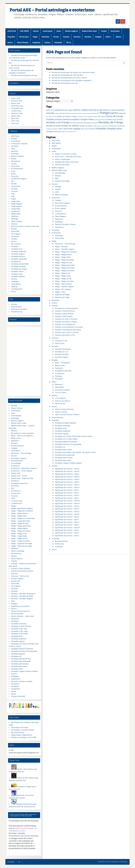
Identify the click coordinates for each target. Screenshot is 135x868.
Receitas (88, 37)
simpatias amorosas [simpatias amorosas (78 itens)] (54, 131)
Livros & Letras (61, 393)
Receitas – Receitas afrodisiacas (23, 594)
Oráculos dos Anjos (62, 165)
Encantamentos (61, 206)
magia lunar (16, 211)
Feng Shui (11, 37)
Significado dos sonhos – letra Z (67, 536)
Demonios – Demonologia (65, 244)
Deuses (104, 31)
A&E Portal (12, 31)
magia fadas (16, 209)
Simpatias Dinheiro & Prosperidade (68, 444)
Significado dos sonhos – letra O (67, 506)
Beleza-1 (14, 431)
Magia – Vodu (60, 292)
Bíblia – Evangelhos (62, 363)
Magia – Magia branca (63, 255)
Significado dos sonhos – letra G (67, 485)
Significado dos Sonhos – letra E (67, 479)
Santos (10, 43)
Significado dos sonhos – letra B (67, 471)
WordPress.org (17, 312)
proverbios (15, 236)
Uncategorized (17, 289)
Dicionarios (15, 166)
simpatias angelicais (19, 251)
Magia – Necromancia (63, 284)
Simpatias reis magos (19, 269)
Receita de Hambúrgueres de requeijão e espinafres (72, 80)
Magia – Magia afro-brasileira (66, 252)
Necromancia (16, 554)
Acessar (14, 304)
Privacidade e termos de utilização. (24, 836)
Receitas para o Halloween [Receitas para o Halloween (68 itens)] (117, 126)
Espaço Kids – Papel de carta (22, 478)
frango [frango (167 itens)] (105, 113)
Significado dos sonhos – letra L (67, 498)
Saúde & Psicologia (62, 181)
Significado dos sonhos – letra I (67, 490)
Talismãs (14, 287)
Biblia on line (60, 365)
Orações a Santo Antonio (21, 569)
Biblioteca (59, 385)
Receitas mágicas (62, 357)
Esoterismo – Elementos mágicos (24, 468)
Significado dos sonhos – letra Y (67, 533)
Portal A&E (15, 231)
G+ (19, 862)
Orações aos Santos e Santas (66, 322)
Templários (59, 379)
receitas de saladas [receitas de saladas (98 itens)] (70, 126)
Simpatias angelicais (63, 431)
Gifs (13, 181)
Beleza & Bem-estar (89, 31)
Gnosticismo (60, 374)
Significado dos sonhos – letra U (67, 522)
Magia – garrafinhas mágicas (22, 508)
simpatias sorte (17, 274)
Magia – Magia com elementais (23, 518)
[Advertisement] (24, 361)
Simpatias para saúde (63, 460)
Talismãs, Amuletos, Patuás (65, 224)
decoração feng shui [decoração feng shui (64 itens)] (77, 113)
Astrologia (59, 236)
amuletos (15, 146)
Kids (13, 194)
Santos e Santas (61, 412)
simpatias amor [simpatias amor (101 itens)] (114, 129)
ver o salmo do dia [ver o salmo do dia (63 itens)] (71, 132)
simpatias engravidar (19, 259)
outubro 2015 (16, 111)
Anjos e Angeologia (62, 159)
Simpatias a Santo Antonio (21, 626)
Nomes (56, 37)
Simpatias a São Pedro (20, 634)
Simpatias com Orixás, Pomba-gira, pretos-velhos (74, 436)
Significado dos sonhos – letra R (67, 514)
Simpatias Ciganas (18, 254)
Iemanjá (14, 189)
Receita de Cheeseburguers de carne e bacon (69, 78)
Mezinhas (45, 37)
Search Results (23, 43)
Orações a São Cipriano (64, 316)
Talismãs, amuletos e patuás (22, 681)
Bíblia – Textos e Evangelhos (22, 436)
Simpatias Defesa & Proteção (66, 442)
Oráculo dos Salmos (63, 401)
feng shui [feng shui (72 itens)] (96, 113)
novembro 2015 (17, 108)
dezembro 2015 (17, 106)
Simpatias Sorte (17, 669)
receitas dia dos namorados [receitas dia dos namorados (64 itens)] (100, 126)
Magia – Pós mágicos (63, 289)
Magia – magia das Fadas (21, 521)
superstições (16, 284)
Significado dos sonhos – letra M (67, 501)
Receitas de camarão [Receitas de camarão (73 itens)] (91, 123)
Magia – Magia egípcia (20, 528)
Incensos (58, 211)
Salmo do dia (60, 404)
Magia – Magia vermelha (64, 281)
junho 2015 (15, 121)
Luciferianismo (61, 214)
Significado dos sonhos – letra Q (67, 512)
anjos (13, 149)
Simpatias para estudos (20, 664)
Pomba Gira (59, 544)
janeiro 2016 (16, 103)
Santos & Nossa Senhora (20, 611)
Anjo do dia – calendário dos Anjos (68, 157)
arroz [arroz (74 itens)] (52, 110)
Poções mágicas (17, 579)
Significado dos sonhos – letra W (67, 528)
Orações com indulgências (65, 324)
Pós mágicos (16, 234)
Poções (14, 229)
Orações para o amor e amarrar (67, 332)
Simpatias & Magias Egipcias (66, 423)
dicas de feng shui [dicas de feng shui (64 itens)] (88, 113)
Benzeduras (16, 161)
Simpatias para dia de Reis (21, 659)
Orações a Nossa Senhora (65, 311)
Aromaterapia (60, 173)
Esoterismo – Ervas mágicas (22, 471)
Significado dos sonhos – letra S (67, 517)
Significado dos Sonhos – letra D (67, 477)
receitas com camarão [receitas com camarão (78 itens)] (114, 119)
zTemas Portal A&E (18, 696)
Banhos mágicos (71, 31)
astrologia (15, 154)
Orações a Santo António (64, 314)
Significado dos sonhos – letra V (67, 525)
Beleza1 (58, 176)
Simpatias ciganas (62, 434)
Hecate (58, 189)
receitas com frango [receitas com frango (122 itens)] (58, 122)
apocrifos (15, 151)
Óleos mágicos (17, 559)
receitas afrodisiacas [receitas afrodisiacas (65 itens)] (100, 120)
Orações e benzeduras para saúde (68, 330)
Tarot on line (60, 343)
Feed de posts (17, 307)
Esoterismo (115, 31)
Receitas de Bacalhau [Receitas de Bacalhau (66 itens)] (77, 123)
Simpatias (36, 43)
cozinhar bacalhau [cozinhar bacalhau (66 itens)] (65, 113)
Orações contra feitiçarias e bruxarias (69, 327)
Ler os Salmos (60, 398)
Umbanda (58, 43)
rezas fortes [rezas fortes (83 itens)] (68, 129)
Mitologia (15, 219)
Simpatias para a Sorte (63, 450)
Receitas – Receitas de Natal (22, 596)
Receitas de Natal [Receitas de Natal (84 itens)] (53, 126)
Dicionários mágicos (63, 390)
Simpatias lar (16, 261)
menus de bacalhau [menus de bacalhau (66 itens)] (99, 117)
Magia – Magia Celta (63, 257)
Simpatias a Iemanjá (63, 426)
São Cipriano (16, 244)
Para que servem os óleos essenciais (25, 226)
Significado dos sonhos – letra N (67, 503)
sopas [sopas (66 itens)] (63, 132)
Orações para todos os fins (65, 335)
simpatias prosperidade (20, 264)
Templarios (15, 684)
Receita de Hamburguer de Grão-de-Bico (67, 75)
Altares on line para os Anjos (66, 154)
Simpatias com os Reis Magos (66, 439)
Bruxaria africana (61, 541)
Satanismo (59, 219)
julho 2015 (15, 118)
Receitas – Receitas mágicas (22, 599)
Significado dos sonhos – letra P (67, 509)
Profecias (58, 376)
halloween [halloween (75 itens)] (122, 113)
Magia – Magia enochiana (65, 271)
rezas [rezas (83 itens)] (61, 129)
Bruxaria (14, 443)
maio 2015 (15, 123)
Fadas (13, 174)
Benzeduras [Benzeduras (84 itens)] (94, 110)
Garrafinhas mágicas (19, 179)
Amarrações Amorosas (20, 727)
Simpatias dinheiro (18, 256)
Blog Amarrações (18, 732)
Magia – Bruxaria (61, 247)
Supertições (16, 679)
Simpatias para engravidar (65, 455)
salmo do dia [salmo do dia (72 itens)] (85, 129)
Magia (35, 37)
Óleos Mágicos (61, 216)
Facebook (11, 862)
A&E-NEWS (24, 31)
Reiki (57, 178)
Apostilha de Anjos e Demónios (67, 162)
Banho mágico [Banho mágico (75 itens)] (68, 110)
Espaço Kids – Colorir (19, 476)
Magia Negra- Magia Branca (22, 735)
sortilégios (15, 281)
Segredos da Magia (62, 295)
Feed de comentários (19, 309)
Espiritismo (59, 368)
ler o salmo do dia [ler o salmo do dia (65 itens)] (51, 117)
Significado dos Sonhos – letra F (67, 482)
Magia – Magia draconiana (65, 265)
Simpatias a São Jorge (19, 631)
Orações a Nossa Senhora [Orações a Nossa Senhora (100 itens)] (58, 119)
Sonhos (47, 43)
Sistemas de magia (62, 297)
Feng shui (15, 176)
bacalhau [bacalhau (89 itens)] (58, 110)
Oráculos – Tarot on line (20, 576)
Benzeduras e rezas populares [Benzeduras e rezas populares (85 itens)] (112, 110)
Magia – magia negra (19, 536)
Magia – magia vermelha (20, 541)
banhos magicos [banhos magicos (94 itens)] (81, 110)
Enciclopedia (16, 463)
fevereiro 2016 (17, 101)
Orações (66, 37)
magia (13, 199)
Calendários (59, 387)
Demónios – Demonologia (21, 453)
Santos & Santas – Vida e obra (22, 616)
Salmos (118, 37)
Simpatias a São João (19, 629)
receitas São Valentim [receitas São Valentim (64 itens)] (52, 129)
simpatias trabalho (18, 276)
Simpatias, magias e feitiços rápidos (68, 463)
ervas (13, 171)
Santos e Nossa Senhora (64, 409)
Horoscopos (24, 37)
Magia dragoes (17, 204)
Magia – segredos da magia (22, 544)
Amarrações (48, 31)
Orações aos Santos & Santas (22, 571)
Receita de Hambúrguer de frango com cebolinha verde (73, 72)
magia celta (16, 201)
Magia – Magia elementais (65, 268)
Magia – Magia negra (63, 276)
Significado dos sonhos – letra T (67, 520)
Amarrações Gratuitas (19, 144)
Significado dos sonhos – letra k (67, 495)
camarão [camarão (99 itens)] (50, 113)
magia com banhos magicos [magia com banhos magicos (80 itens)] (67, 116)
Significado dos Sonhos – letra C (67, 474)
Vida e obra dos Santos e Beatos (67, 415)
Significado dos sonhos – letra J (67, 493)
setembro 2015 (17, 113)
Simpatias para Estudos (64, 458)
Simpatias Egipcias (18, 654)
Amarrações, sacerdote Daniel (23, 730)
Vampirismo (59, 227)
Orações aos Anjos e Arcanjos (66, 319)
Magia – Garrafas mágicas (65, 249)
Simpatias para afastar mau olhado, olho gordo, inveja (75, 452)
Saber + (108, 37)
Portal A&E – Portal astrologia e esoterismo (52, 10)
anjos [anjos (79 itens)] (48, 110)
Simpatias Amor (61, 428)
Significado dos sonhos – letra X (67, 530)
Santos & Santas (17, 614)
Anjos (59, 31)
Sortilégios (59, 222)
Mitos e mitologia (61, 195)
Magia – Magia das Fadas (64, 260)
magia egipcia (16, 206)
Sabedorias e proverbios (20, 606)
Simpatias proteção (18, 266)
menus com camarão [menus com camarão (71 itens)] (86, 116)
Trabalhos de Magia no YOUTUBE (24, 737)
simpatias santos (17, 271)
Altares (36, 31)
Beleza (14, 159)
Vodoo (14, 691)
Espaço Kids (16, 473)
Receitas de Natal (62, 354)
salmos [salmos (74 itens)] (92, 129)
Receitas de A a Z (62, 352)
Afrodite (58, 187)
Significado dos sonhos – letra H (67, 487)
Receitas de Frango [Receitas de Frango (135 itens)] (111, 122)
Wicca (69, 43)
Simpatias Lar (60, 447)
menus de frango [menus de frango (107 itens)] (114, 116)
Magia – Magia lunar (63, 273)
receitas (14, 239)
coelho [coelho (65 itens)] (57, 113)
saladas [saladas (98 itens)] (77, 129)
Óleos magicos (17, 221)
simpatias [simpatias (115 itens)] (101, 128)
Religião (98, 37)
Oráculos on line (61, 341)
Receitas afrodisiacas (63, 349)
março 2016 (16, 98)
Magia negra (16, 214)
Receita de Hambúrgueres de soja (65, 83)
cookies (14, 164)
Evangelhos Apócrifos (63, 371)
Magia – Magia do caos (64, 263)
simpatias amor (17, 249)
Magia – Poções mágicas (64, 287)
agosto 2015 (16, 116)
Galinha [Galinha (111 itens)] (114, 113)
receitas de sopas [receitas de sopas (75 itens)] (86, 126)
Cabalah (58, 200)
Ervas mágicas (60, 208)
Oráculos (77, 37)
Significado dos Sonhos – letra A (67, 469)
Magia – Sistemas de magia (21, 546)
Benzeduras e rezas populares (66, 308)
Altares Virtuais (17, 408)
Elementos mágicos (63, 203)
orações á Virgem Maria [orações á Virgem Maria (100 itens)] (82, 119)
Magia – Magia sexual (63, 279)
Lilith (57, 192)
